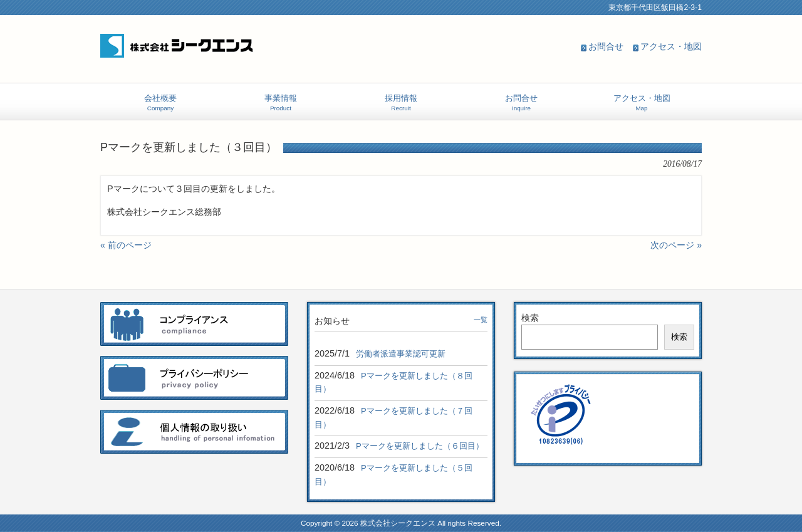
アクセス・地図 (671, 46)
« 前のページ (126, 245)
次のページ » (676, 245)
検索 (530, 318)
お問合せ (606, 46)
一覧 (481, 320)
